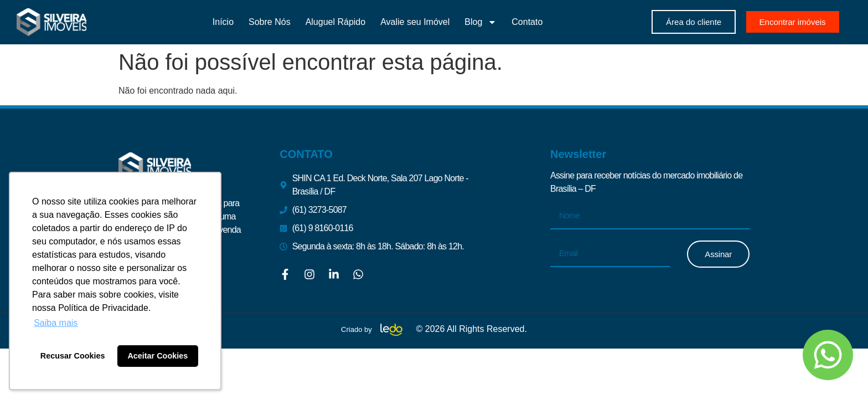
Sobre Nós (270, 22)
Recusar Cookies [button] (73, 356)
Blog (480, 22)
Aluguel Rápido (336, 22)
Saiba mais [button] (56, 323)
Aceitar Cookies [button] (157, 356)
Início (223, 22)
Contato (527, 22)
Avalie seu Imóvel (415, 22)
